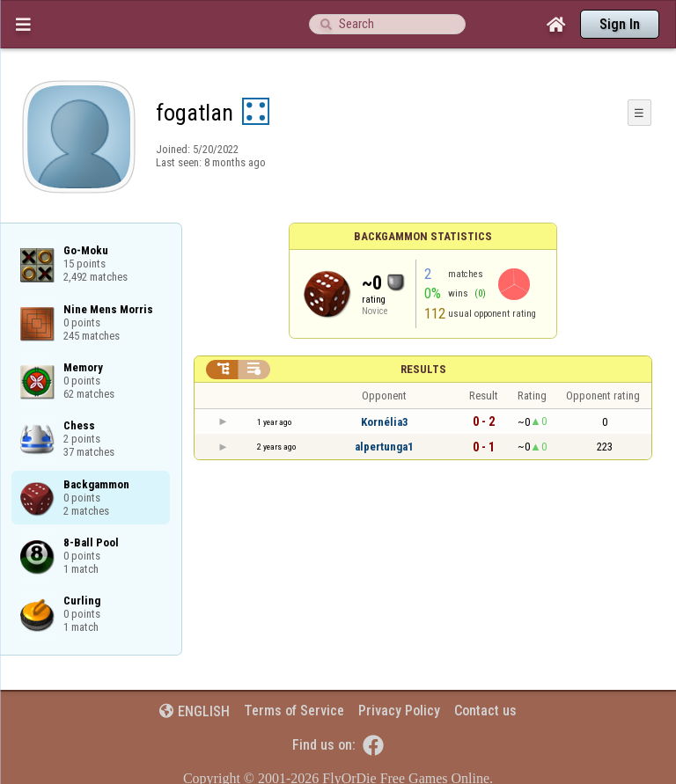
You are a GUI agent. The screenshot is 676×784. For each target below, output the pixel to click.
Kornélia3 (385, 422)
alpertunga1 (384, 447)
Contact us (485, 711)
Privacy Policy (399, 711)
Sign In (620, 24)
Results (423, 369)
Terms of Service (294, 711)
